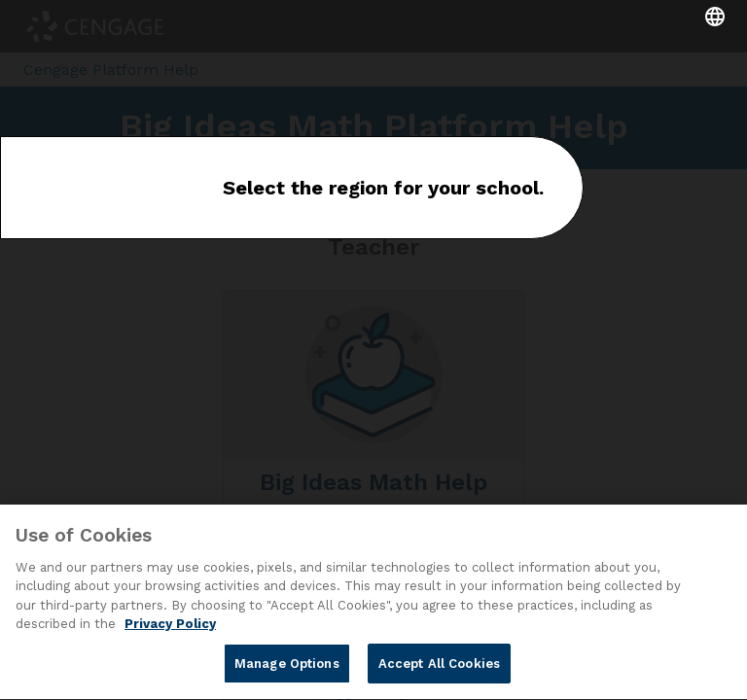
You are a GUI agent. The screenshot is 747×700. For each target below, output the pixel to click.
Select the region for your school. (383, 188)
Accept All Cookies (439, 666)
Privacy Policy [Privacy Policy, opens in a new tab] (170, 627)
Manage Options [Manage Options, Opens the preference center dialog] (287, 666)
